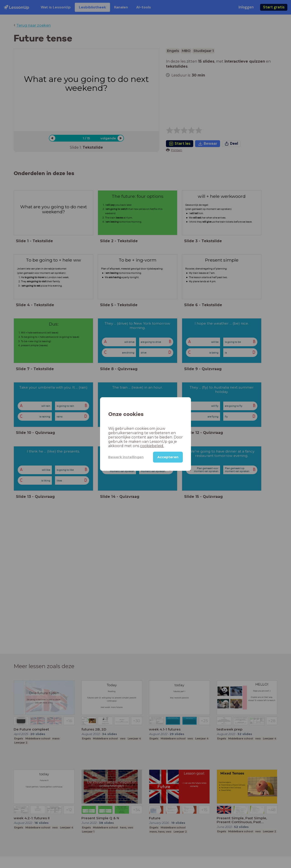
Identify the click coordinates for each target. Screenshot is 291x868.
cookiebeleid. (152, 446)
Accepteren (168, 457)
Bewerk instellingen (126, 457)
